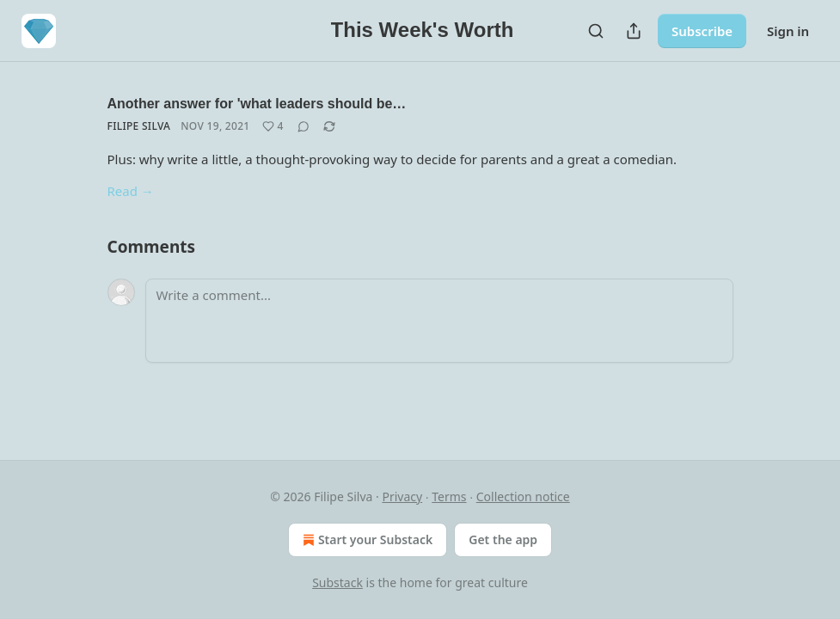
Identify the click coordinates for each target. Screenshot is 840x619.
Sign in (788, 31)
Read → (131, 191)
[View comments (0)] (304, 126)
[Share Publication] (634, 31)
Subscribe (702, 31)
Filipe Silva (139, 126)
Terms (449, 496)
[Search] (596, 31)
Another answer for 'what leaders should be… (257, 104)
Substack (337, 582)
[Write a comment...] (439, 321)
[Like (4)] (273, 126)
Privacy (402, 496)
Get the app (503, 539)
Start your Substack (366, 540)
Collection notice (523, 496)
